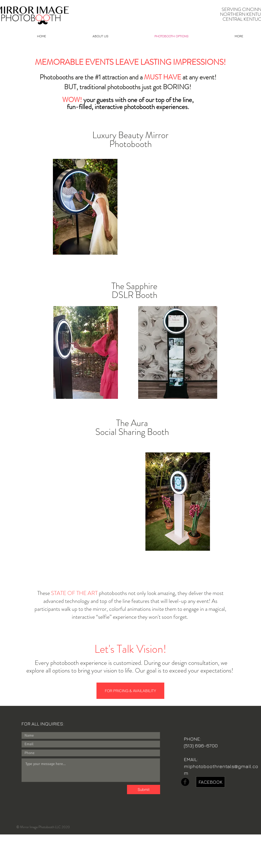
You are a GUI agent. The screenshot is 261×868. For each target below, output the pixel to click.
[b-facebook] (185, 782)
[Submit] (144, 789)
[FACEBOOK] (210, 782)
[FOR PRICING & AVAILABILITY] (130, 691)
